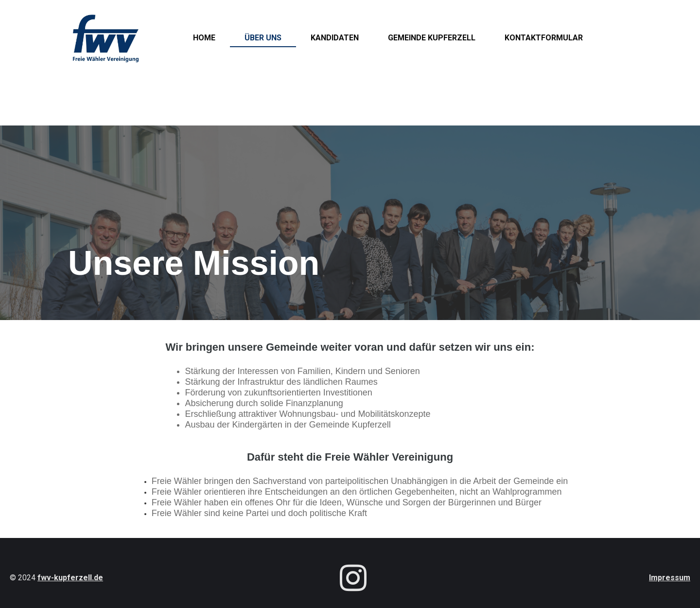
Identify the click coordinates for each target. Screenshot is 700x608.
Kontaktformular (544, 38)
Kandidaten (335, 38)
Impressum (670, 578)
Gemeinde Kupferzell (432, 38)
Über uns (263, 38)
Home (204, 38)
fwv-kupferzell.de (70, 578)
